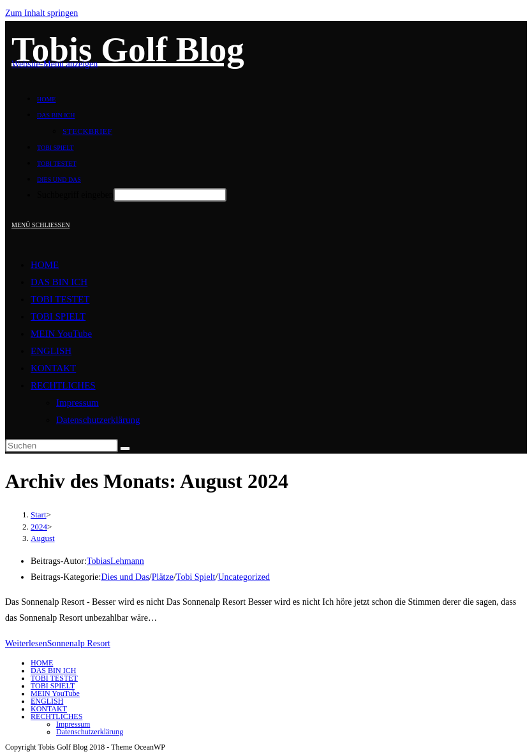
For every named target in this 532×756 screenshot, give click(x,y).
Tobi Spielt (196, 577)
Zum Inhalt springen (41, 13)
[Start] (39, 515)
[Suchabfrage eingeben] (62, 446)
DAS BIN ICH (59, 282)
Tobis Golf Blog (128, 49)
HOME (45, 265)
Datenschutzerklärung (98, 420)
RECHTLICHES (63, 385)
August (43, 538)
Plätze (163, 577)
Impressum (78, 403)
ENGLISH (51, 351)
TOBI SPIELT (58, 316)
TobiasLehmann (115, 561)
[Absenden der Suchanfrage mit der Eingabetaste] (170, 195)
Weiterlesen (58, 643)
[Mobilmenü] (41, 225)
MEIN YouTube (61, 334)
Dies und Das (125, 577)
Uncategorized (244, 577)
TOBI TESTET (60, 299)
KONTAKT (53, 368)
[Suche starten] (125, 448)
